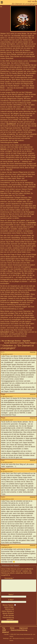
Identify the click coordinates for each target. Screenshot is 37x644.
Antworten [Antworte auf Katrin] (33, 497)
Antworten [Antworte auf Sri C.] (33, 352)
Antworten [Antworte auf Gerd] (33, 460)
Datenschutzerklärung (19, 633)
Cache (16, 142)
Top (4, 630)
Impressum (24, 630)
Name (11, 597)
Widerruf (6, 635)
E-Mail (11, 602)
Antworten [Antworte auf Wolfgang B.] (33, 545)
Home (12, 630)
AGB (4, 633)
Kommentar (9, 578)
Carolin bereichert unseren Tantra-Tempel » (20, 343)
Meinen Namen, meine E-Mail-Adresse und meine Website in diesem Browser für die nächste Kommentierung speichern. (8, 615)
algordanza (14, 302)
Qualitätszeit (11, 124)
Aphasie (3, 149)
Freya (3, 394)
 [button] (2, 2)
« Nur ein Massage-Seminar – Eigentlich (15, 341)
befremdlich (5, 332)
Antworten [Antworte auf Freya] (33, 394)
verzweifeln (32, 223)
